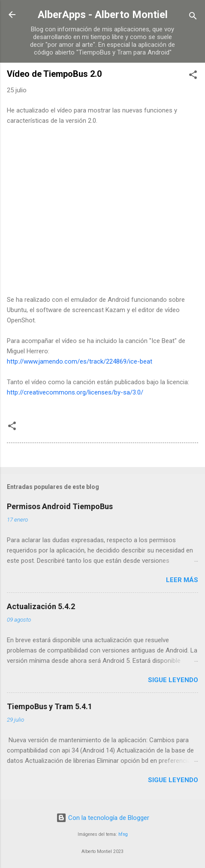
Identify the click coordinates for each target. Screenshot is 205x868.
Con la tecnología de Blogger (103, 818)
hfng (123, 834)
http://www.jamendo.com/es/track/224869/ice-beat (80, 361)
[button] (193, 76)
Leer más (182, 580)
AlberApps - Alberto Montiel (103, 15)
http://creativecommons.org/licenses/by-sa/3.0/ (75, 392)
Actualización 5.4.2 (41, 606)
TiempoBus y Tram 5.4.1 (50, 706)
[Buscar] (193, 17)
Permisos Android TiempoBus (60, 506)
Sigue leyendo (173, 680)
